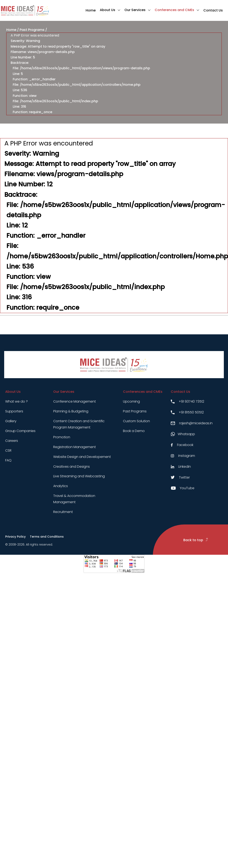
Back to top (196, 540)
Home (91, 10)
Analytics (61, 486)
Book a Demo (134, 431)
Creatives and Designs (72, 467)
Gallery (11, 421)
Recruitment (63, 512)
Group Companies (20, 431)
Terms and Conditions (47, 537)
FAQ (8, 460)
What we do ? (16, 401)
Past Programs (32, 30)
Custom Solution (136, 421)
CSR (8, 450)
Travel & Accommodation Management (74, 499)
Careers (12, 441)
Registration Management (75, 447)
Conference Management (75, 401)
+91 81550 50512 (187, 412)
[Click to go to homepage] (25, 10)
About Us (108, 10)
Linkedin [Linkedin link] (181, 467)
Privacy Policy (15, 537)
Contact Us (213, 10)
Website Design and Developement (82, 457)
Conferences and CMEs (174, 10)
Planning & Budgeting (71, 411)
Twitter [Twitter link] (180, 477)
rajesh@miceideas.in (192, 423)
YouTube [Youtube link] (183, 488)
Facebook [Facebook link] (182, 445)
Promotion (62, 437)
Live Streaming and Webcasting (79, 476)
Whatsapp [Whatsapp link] (183, 434)
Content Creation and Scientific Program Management (79, 424)
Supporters (14, 411)
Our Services (135, 10)
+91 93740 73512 (187, 401)
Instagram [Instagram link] (183, 456)
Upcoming (131, 401)
